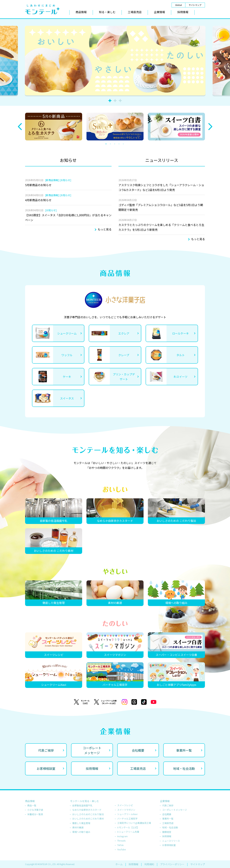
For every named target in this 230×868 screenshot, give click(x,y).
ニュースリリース (171, 841)
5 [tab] (125, 144)
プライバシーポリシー (172, 864)
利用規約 (149, 864)
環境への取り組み (81, 832)
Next (210, 126)
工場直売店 (135, 12)
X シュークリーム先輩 (128, 832)
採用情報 (183, 12)
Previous (20, 126)
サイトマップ (195, 5)
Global (178, 5)
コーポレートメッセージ (175, 810)
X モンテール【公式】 (128, 827)
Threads (121, 841)
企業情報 (159, 12)
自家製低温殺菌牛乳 (82, 805)
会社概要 (167, 814)
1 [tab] (110, 101)
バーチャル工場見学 (127, 819)
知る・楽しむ (107, 12)
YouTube (122, 849)
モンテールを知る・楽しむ (85, 801)
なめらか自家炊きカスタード (87, 810)
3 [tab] (120, 101)
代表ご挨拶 (168, 805)
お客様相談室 (169, 845)
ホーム (119, 864)
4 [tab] (121, 144)
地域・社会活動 (170, 827)
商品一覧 (32, 805)
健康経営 (167, 832)
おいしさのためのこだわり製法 (88, 814)
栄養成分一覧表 (35, 814)
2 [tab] (115, 101)
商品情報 (81, 12)
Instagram (122, 836)
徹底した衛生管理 (81, 823)
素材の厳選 (78, 827)
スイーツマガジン (126, 810)
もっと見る (105, 229)
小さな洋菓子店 (35, 810)
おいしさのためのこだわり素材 (88, 819)
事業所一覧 (168, 819)
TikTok (120, 845)
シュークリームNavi (127, 814)
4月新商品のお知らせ (38, 200)
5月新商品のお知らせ (38, 185)
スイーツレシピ (125, 805)
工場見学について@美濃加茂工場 (134, 823)
